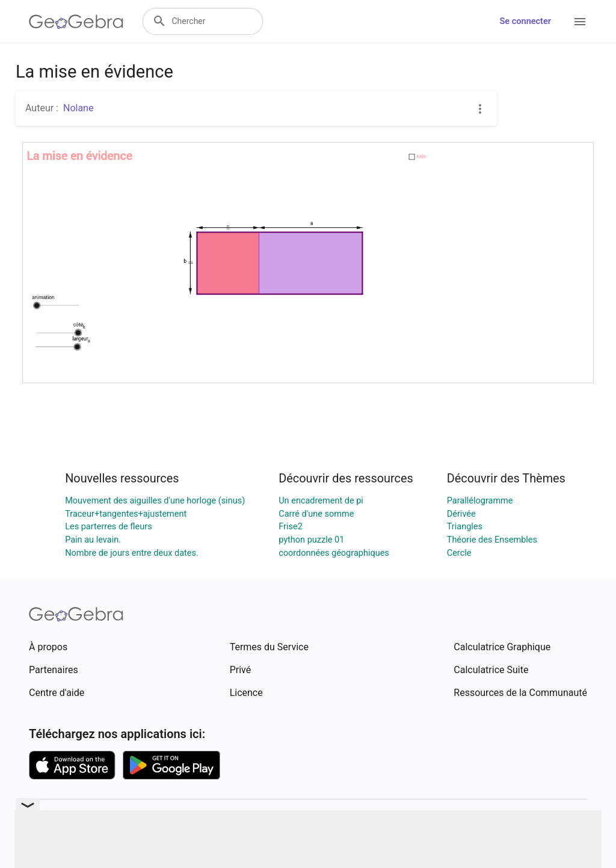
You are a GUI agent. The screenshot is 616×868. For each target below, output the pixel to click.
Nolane (78, 108)
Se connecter (525, 21)
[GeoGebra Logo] (76, 22)
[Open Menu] (580, 22)
